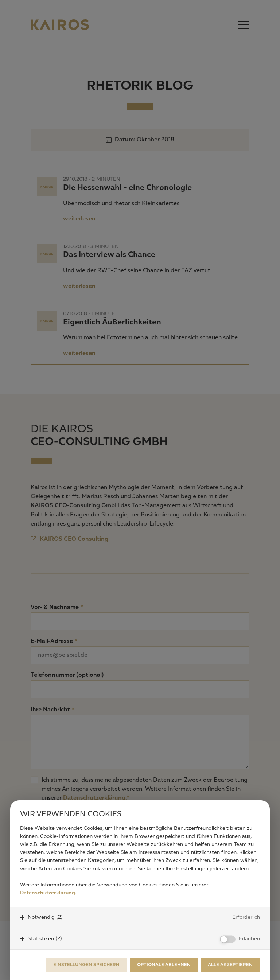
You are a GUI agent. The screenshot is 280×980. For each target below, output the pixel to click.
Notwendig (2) (45, 917)
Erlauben (249, 939)
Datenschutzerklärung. (48, 893)
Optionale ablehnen (164, 965)
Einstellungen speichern (86, 965)
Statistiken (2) (45, 939)
